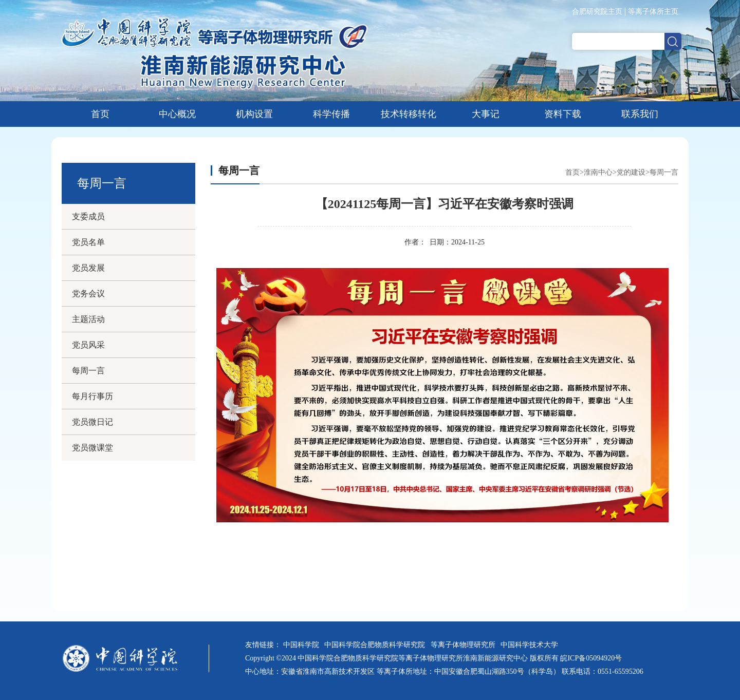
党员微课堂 (92, 448)
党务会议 (88, 294)
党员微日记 (92, 422)
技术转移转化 (409, 114)
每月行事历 (92, 396)
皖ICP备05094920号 (591, 658)
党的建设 (631, 172)
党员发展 (88, 268)
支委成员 (88, 216)
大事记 (486, 114)
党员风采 (88, 345)
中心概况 (177, 114)
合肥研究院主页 (597, 12)
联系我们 (640, 114)
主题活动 (88, 319)
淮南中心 (598, 172)
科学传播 (331, 114)
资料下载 (563, 114)
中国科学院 (303, 645)
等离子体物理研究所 (465, 645)
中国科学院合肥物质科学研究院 (376, 645)
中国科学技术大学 (531, 645)
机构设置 (254, 114)
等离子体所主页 (653, 12)
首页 (100, 114)
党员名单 (88, 242)
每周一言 (88, 371)
